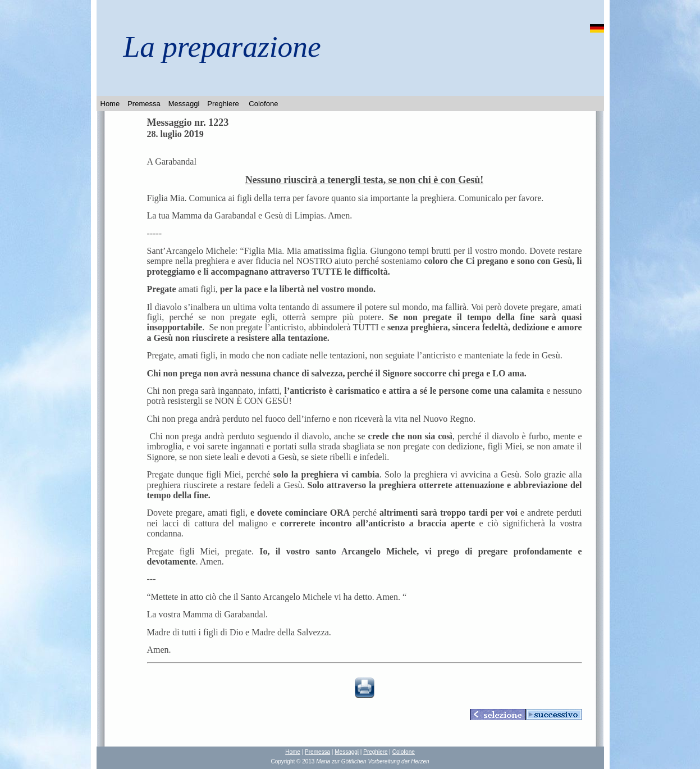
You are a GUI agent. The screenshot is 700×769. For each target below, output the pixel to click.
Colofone (263, 104)
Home (110, 104)
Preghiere (223, 104)
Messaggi (184, 104)
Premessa (144, 104)
